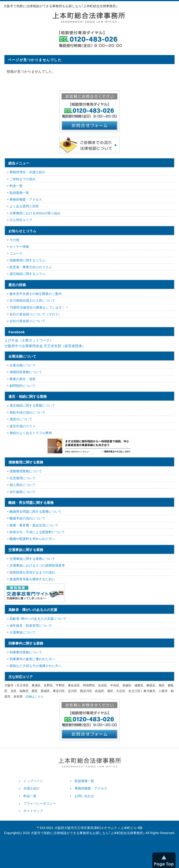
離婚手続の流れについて (27, 518)
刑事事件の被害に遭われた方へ (32, 659)
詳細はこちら (35, 697)
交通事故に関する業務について (32, 559)
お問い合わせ (84, 796)
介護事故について (23, 632)
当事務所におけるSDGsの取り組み (35, 213)
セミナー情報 (19, 247)
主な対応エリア (21, 220)
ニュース (16, 253)
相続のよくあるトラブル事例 (31, 433)
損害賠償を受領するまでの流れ (32, 572)
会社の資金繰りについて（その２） (36, 314)
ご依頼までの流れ (23, 179)
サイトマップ (33, 811)
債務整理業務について (26, 471)
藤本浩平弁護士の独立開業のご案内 (36, 294)
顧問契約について (23, 386)
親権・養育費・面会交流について (34, 525)
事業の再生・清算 (23, 379)
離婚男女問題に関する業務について (36, 512)
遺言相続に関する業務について (32, 405)
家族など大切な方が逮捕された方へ (36, 666)
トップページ (33, 781)
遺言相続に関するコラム (27, 274)
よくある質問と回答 (24, 206)
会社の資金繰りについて (27, 321)
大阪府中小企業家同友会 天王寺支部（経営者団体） (45, 346)
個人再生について (23, 485)
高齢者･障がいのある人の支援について (38, 619)
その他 (14, 240)
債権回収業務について (26, 372)
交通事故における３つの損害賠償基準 (37, 565)
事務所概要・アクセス (26, 199)
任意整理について (23, 478)
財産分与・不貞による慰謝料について (37, 532)
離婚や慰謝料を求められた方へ (32, 539)
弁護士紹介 (32, 788)
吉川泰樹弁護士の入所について (32, 300)
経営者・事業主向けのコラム (31, 267)
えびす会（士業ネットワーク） (29, 340)
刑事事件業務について (26, 652)
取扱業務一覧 (19, 193)
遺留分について (21, 419)
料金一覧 (16, 186)
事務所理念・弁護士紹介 (27, 172)
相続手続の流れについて (27, 412)
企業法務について (23, 365)
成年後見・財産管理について (31, 626)
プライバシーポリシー (40, 803)
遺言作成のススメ (23, 426)
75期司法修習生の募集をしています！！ (39, 307)
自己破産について (23, 492)
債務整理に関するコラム (27, 260)
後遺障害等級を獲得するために (32, 579)
